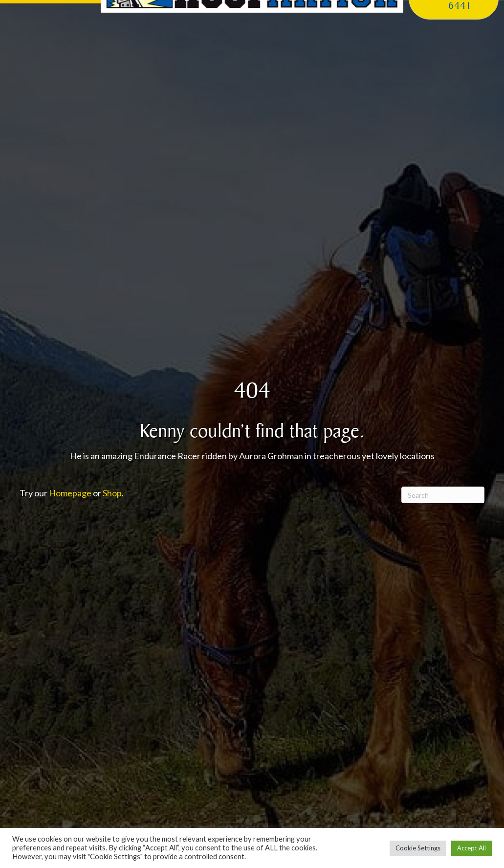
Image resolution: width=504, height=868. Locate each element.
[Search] (443, 495)
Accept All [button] (471, 848)
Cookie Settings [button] (418, 848)
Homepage (70, 493)
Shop (112, 493)
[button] (51, 17)
